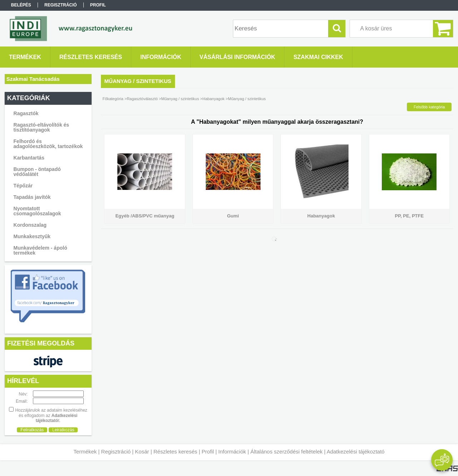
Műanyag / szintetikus (180, 99)
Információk (232, 452)
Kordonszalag (30, 225)
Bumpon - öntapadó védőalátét (37, 172)
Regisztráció (116, 452)
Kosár (142, 452)
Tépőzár (23, 186)
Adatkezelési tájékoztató (356, 452)
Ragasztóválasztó (142, 99)
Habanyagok (214, 99)
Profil (208, 452)
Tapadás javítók (32, 197)
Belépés (21, 5)
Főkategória (113, 99)
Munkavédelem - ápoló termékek (40, 250)
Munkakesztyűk (32, 236)
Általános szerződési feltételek (287, 452)
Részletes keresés (176, 452)
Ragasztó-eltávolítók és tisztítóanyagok (42, 127)
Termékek (85, 452)
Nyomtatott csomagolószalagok (37, 211)
